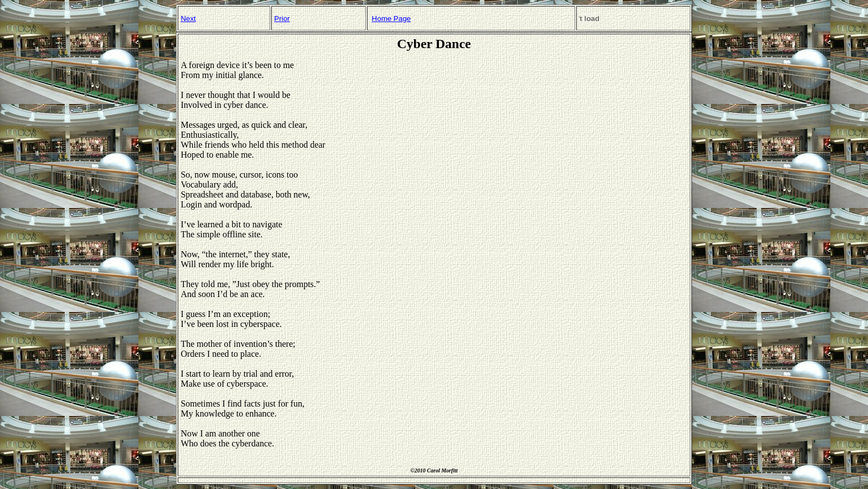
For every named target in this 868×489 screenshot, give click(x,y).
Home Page (391, 19)
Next (188, 19)
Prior (282, 19)
